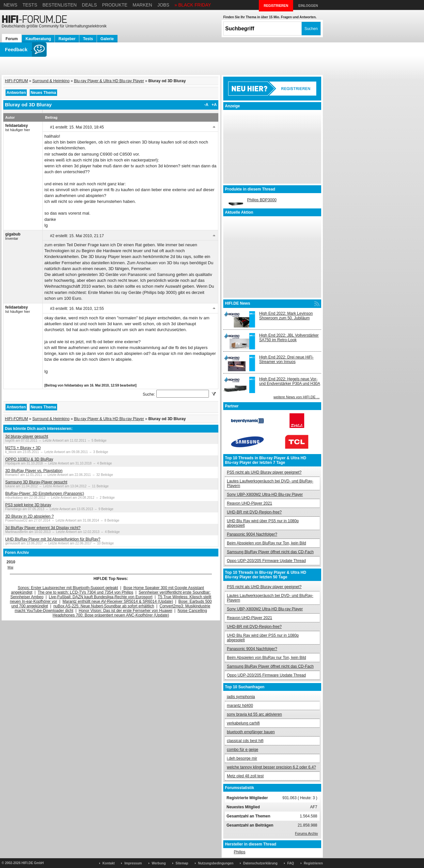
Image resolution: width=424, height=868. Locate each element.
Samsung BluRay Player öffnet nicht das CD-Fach (270, 552)
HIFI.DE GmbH (33, 863)
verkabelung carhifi (243, 723)
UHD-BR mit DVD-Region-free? (254, 512)
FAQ (291, 863)
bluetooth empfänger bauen (251, 732)
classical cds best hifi (245, 741)
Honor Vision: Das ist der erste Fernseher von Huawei (126, 611)
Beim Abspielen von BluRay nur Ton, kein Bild (267, 543)
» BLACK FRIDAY (193, 5)
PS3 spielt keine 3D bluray (28, 505)
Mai (10, 567)
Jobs (163, 5)
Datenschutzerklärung (260, 863)
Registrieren (313, 863)
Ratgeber (67, 39)
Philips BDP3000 (262, 200)
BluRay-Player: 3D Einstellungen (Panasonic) (45, 494)
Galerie (107, 39)
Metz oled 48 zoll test (245, 776)
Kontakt (109, 863)
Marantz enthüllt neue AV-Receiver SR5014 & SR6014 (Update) (118, 602)
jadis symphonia (241, 697)
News (10, 5)
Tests (30, 5)
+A (214, 105)
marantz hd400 (240, 706)
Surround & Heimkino (51, 81)
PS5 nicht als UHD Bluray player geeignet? (264, 472)
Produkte (115, 5)
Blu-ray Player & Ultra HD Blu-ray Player (109, 81)
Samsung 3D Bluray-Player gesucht (36, 482)
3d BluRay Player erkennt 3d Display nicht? (43, 528)
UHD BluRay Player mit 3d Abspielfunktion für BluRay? (53, 539)
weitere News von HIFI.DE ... (297, 397)
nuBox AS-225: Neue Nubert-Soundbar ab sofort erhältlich (104, 606)
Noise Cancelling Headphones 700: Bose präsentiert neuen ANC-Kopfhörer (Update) (130, 613)
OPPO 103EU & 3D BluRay (29, 459)
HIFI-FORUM (16, 81)
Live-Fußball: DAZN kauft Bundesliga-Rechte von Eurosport (101, 597)
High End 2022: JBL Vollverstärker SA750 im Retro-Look (289, 338)
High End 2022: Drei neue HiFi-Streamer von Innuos (286, 359)
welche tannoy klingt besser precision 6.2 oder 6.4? (271, 767)
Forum (12, 39)
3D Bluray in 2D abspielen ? (30, 516)
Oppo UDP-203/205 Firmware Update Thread (266, 561)
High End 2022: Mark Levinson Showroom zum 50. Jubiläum (286, 316)
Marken (142, 5)
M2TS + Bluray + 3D (23, 448)
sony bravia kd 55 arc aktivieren (254, 714)
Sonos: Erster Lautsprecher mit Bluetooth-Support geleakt (68, 588)
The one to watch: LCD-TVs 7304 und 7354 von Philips (85, 592)
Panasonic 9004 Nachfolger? (252, 534)
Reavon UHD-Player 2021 (250, 503)
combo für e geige (243, 750)
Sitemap (182, 863)
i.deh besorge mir (242, 758)
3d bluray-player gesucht (27, 436)
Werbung (159, 863)
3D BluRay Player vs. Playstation (34, 471)
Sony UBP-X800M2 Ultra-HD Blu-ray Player (265, 495)
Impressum (133, 863)
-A (206, 105)
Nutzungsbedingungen (216, 863)
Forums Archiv (306, 833)
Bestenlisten (60, 5)
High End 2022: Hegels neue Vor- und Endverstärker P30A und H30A (290, 381)
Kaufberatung (38, 39)
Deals (89, 5)
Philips (239, 852)
